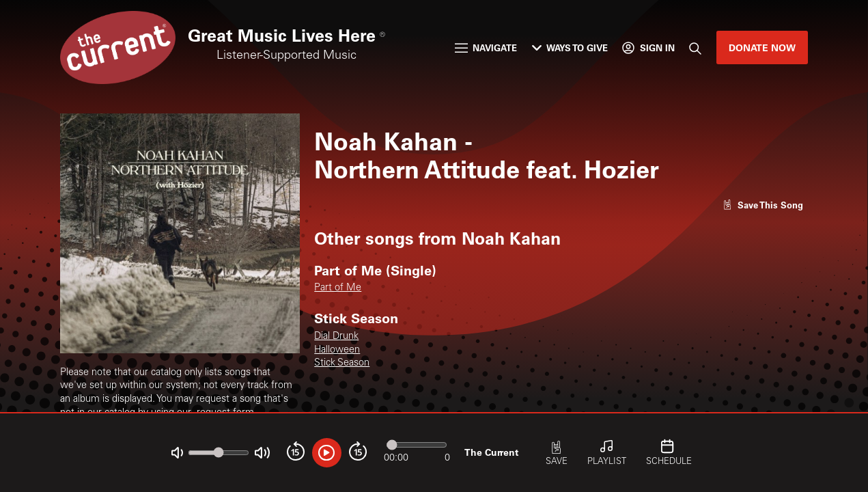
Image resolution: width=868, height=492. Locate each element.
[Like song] (763, 205)
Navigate (486, 47)
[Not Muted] (177, 453)
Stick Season (342, 364)
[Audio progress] (417, 445)
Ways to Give (570, 47)
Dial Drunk (336, 337)
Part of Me (338, 288)
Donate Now (762, 47)
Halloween (337, 351)
